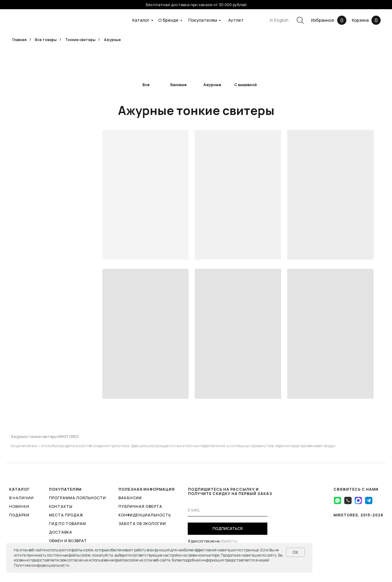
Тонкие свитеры (80, 40)
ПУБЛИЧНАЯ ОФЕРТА (140, 506)
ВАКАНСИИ (130, 498)
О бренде (168, 20)
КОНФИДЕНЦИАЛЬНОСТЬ (145, 515)
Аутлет (236, 20)
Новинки (19, 506)
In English (279, 20)
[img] (179, 67)
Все (146, 85)
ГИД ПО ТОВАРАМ (68, 524)
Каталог (141, 20)
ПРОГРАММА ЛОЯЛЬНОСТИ (77, 498)
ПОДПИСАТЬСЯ (228, 529)
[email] (228, 510)
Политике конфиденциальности (41, 565)
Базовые (178, 85)
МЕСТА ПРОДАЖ (66, 515)
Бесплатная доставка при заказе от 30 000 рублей (196, 5)
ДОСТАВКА (61, 532)
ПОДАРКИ (19, 515)
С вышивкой (245, 85)
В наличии (21, 498)
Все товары (46, 40)
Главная (19, 40)
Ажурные (212, 85)
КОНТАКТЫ (61, 506)
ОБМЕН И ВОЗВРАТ (68, 541)
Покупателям (203, 20)
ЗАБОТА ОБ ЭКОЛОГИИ (142, 524)
